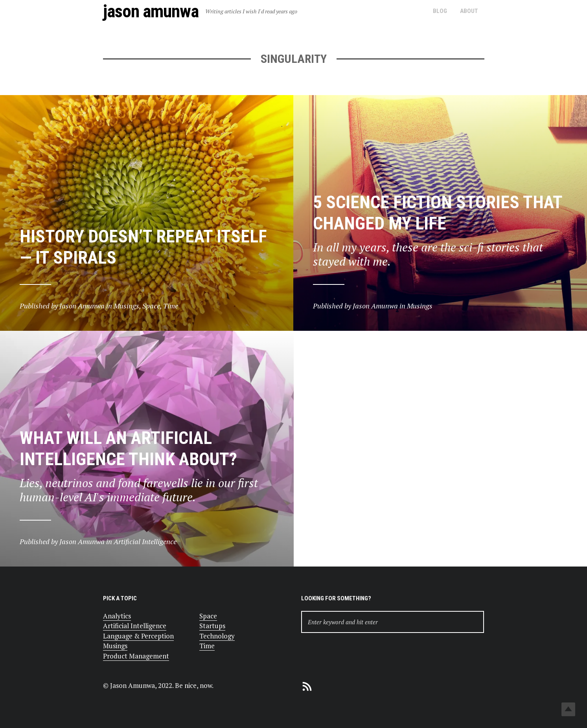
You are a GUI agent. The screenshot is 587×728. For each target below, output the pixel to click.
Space (208, 616)
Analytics (117, 616)
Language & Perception (138, 636)
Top (568, 709)
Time (207, 646)
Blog (440, 11)
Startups (212, 626)
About (469, 11)
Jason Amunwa (151, 11)
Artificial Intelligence (135, 626)
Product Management (136, 656)
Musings (115, 646)
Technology (217, 636)
